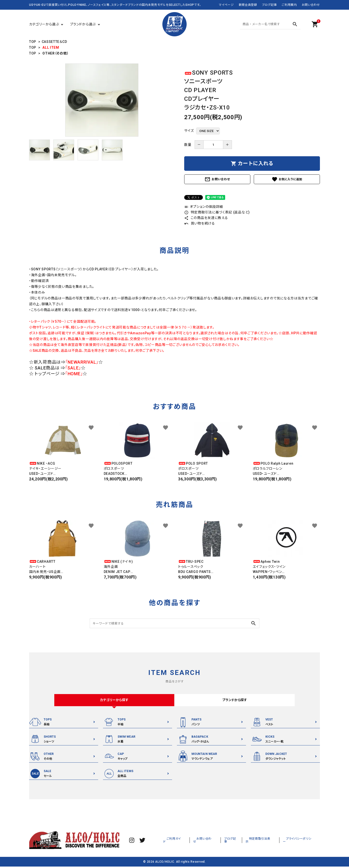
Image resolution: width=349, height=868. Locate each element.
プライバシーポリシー (302, 841)
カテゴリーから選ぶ (44, 24)
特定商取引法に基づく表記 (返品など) (217, 212)
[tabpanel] (102, 100)
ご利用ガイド (194, 841)
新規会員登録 (248, 5)
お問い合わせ (311, 5)
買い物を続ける (200, 223)
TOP (33, 42)
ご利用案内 (289, 5)
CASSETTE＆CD (54, 42)
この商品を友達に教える (206, 218)
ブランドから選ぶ (83, 24)
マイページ (226, 5)
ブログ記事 (270, 5)
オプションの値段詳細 (204, 207)
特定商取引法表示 (269, 841)
